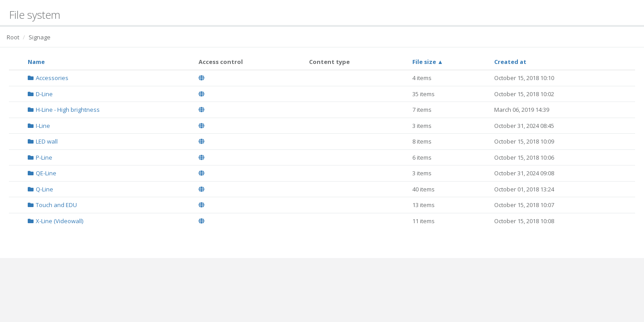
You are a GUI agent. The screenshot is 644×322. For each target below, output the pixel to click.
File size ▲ (428, 62)
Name (36, 62)
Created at (510, 62)
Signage (40, 37)
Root (13, 37)
